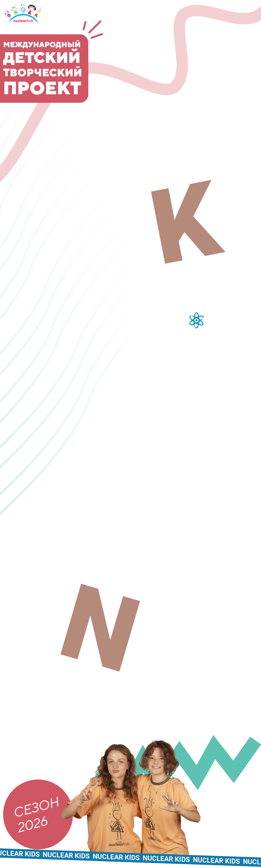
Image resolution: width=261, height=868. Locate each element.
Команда (239, 42)
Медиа (244, 65)
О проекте (236, 19)
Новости (239, 30)
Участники (234, 53)
